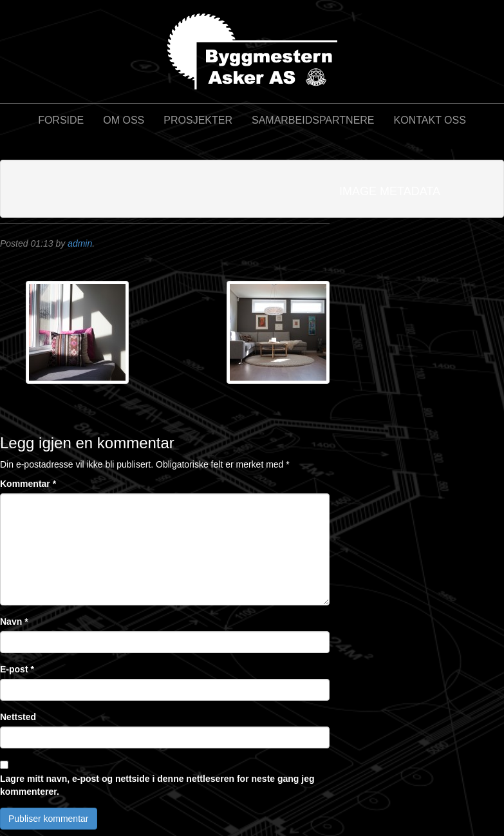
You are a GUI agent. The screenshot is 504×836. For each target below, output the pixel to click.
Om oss (124, 120)
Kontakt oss (430, 120)
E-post (17, 669)
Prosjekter (198, 120)
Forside (61, 120)
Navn (14, 622)
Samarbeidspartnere (313, 120)
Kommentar (28, 484)
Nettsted (18, 717)
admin (80, 243)
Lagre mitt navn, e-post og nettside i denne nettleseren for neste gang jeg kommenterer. (157, 785)
